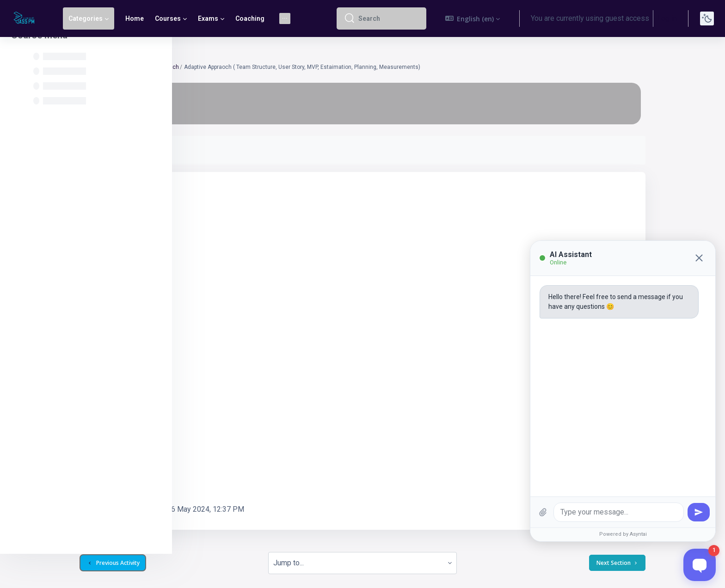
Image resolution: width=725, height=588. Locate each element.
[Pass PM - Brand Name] (26, 18)
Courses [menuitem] (168, 18)
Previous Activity (227, 530)
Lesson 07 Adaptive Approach (256, 67)
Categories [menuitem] (86, 18)
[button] (473, 18)
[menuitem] (285, 18)
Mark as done (218, 150)
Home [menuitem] (135, 18)
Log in (667, 18)
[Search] (389, 18)
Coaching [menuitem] (250, 18)
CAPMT (203, 67)
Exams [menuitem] (208, 18)
